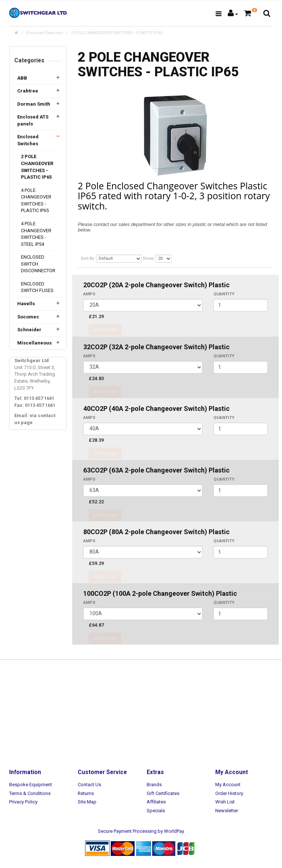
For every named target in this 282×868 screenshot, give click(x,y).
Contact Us (89, 785)
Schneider (29, 330)
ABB (22, 78)
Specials (156, 811)
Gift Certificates (163, 793)
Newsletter (227, 811)
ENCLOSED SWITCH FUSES (37, 287)
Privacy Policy (23, 802)
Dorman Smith (34, 104)
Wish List (225, 802)
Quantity (224, 294)
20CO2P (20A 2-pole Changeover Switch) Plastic (156, 285)
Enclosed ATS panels (33, 120)
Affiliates (156, 802)
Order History (229, 793)
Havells (26, 304)
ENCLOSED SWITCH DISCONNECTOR (38, 264)
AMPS (89, 294)
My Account (228, 785)
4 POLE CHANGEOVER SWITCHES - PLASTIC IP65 (36, 200)
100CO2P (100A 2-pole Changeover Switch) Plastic (160, 593)
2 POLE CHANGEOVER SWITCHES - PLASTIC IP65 (117, 33)
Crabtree (28, 91)
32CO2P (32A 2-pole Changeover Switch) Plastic (156, 347)
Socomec (28, 317)
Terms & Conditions (30, 793)
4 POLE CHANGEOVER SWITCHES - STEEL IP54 (36, 234)
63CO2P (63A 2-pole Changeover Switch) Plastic (156, 470)
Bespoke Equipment (31, 785)
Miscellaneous (34, 343)
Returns (86, 793)
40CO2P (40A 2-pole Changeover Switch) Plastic (156, 409)
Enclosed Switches (45, 33)
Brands (154, 785)
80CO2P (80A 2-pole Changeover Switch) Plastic (156, 532)
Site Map (87, 802)
